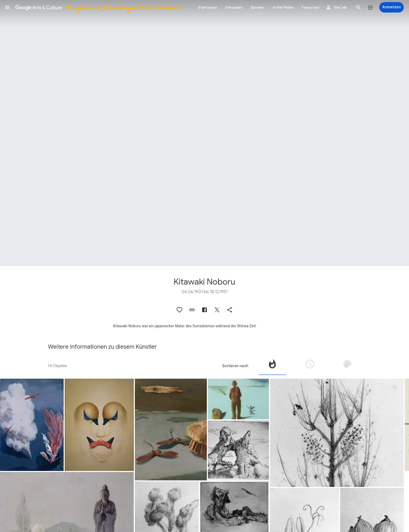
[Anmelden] (392, 7)
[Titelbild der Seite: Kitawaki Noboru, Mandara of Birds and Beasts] (204, 133)
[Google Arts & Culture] (98, 7)
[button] (7, 7)
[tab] (272, 366)
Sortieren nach (235, 366)
